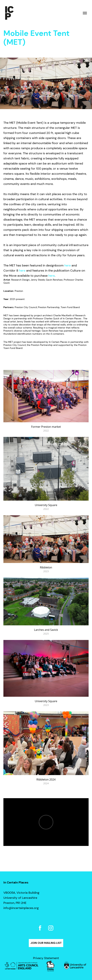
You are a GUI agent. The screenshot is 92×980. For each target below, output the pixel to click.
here (68, 265)
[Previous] (6, 83)
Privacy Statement (46, 958)
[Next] (86, 83)
